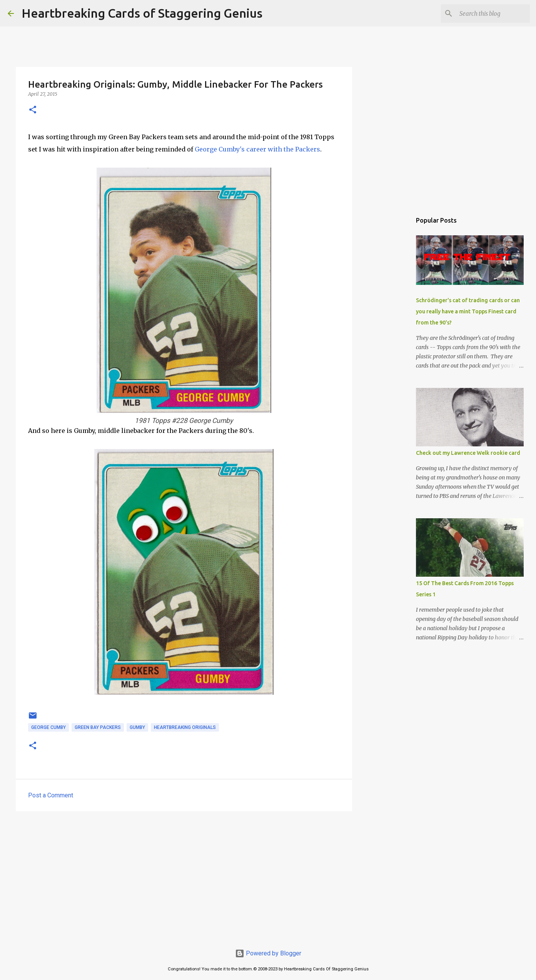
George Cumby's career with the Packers (257, 149)
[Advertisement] (184, 877)
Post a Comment (51, 795)
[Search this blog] (489, 13)
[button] (33, 110)
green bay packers (98, 727)
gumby (137, 727)
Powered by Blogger (268, 953)
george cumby (48, 727)
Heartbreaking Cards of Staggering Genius (142, 13)
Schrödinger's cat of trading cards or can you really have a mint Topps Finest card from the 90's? (468, 311)
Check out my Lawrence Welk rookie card (468, 453)
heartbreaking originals (185, 727)
